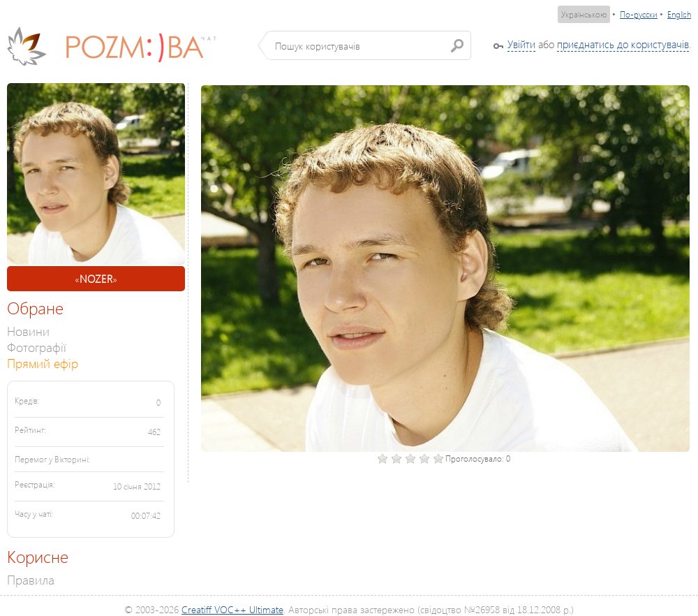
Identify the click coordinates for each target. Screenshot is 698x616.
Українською (584, 14)
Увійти (521, 44)
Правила (31, 579)
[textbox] (370, 45)
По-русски (639, 14)
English (679, 14)
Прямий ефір (43, 363)
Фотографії (37, 347)
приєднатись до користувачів (623, 44)
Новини (28, 331)
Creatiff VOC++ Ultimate (232, 609)
